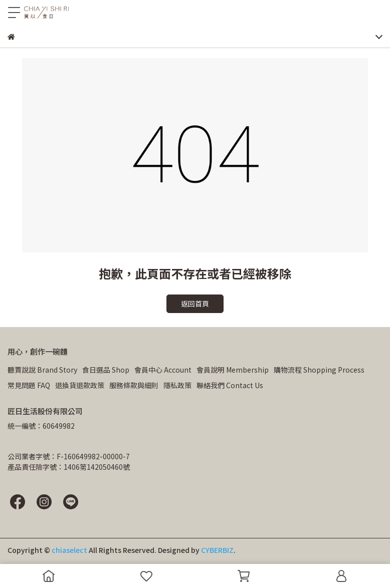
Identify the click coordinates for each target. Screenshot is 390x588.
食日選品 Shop (106, 370)
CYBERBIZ (217, 550)
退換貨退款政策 (80, 385)
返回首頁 (195, 304)
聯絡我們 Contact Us (230, 385)
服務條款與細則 (134, 385)
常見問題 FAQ (29, 385)
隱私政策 (177, 385)
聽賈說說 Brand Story (42, 370)
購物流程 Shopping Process (319, 370)
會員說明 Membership (233, 370)
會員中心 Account (163, 370)
